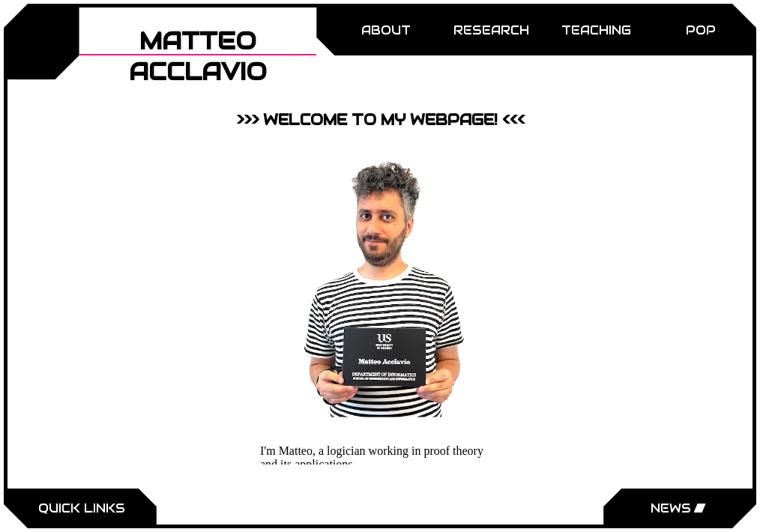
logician (346, 451)
